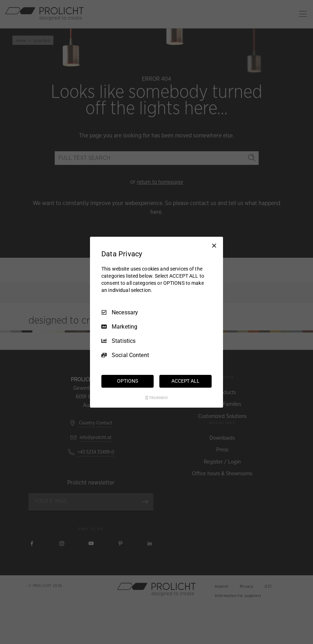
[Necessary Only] (214, 245)
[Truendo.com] (156, 398)
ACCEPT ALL (185, 381)
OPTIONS (127, 381)
